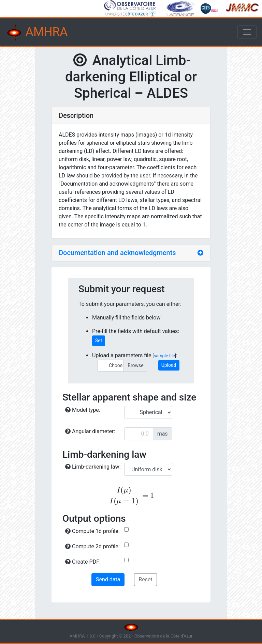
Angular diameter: (90, 431)
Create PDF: (83, 562)
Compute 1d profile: (92, 531)
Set (99, 341)
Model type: (83, 410)
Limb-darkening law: (93, 467)
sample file (164, 356)
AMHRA (37, 33)
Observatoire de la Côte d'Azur (164, 636)
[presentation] (131, 496)
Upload (169, 365)
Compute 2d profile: (92, 546)
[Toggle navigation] (247, 32)
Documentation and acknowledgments (117, 253)
